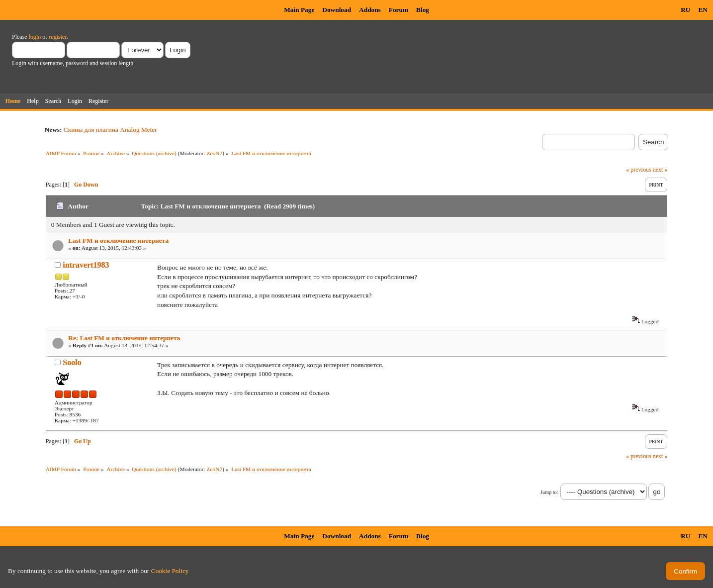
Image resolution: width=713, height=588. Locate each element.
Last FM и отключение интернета (118, 241)
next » (660, 170)
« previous (638, 170)
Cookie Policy (170, 571)
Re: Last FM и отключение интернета (124, 338)
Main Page (299, 10)
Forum (399, 10)
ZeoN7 (215, 153)
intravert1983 (86, 265)
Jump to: (549, 492)
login (35, 37)
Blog (423, 10)
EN (703, 10)
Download (337, 10)
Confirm (685, 571)
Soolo (72, 362)
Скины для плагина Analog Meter (110, 130)
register (57, 37)
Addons (370, 10)
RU (685, 10)
